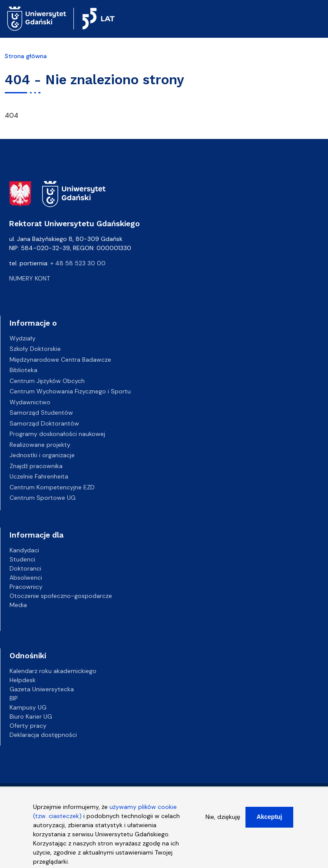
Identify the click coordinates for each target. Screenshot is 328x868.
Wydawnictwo (30, 402)
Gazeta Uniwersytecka (42, 689)
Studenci (22, 559)
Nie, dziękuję (223, 822)
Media (18, 605)
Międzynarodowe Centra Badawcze (60, 360)
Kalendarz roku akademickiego (53, 671)
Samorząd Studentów (41, 413)
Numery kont (30, 278)
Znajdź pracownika (36, 466)
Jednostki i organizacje (42, 455)
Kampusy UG (28, 707)
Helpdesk (23, 680)
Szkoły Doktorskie (35, 349)
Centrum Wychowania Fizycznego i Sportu (70, 391)
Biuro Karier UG (31, 716)
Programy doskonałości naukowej (57, 434)
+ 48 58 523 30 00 (78, 263)
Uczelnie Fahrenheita (39, 476)
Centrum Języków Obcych (47, 381)
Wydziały (23, 338)
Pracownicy (26, 587)
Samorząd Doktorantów (44, 423)
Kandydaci (24, 550)
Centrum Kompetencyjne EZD (52, 487)
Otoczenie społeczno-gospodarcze (61, 596)
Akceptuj (269, 822)
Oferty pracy (28, 726)
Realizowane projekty (40, 445)
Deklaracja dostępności (43, 735)
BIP (14, 698)
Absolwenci (26, 578)
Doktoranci (25, 568)
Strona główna (26, 56)
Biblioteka (23, 370)
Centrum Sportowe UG (43, 498)
